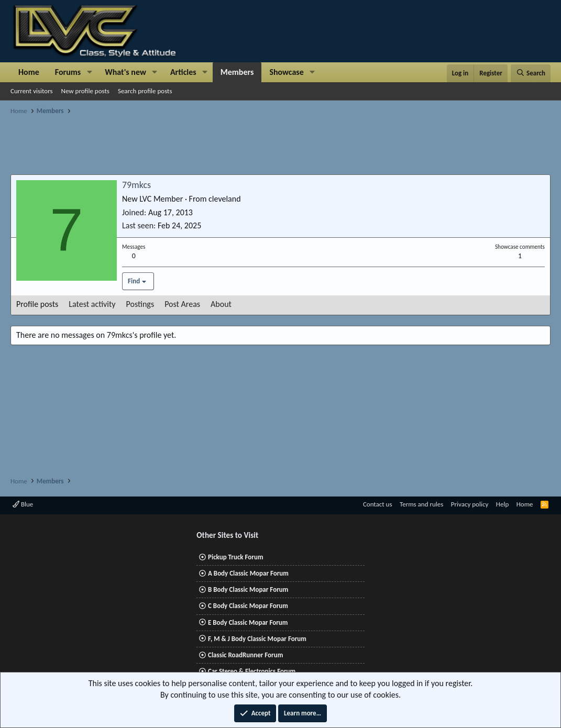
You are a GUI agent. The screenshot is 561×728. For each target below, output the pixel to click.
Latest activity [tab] (92, 304)
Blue (23, 504)
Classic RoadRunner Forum (245, 655)
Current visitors (32, 91)
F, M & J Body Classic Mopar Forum (257, 639)
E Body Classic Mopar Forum (248, 622)
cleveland (225, 199)
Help (502, 504)
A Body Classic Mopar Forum (248, 573)
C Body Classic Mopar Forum (248, 606)
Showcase (286, 72)
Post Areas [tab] (182, 304)
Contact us (378, 504)
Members (237, 72)
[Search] (531, 73)
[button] (89, 72)
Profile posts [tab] (37, 304)
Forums (68, 72)
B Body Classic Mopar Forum (248, 589)
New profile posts (85, 91)
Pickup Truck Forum (235, 557)
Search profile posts (145, 91)
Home (29, 72)
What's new (125, 72)
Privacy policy (470, 504)
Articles (183, 72)
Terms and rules (421, 504)
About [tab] (221, 304)
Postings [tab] (140, 304)
